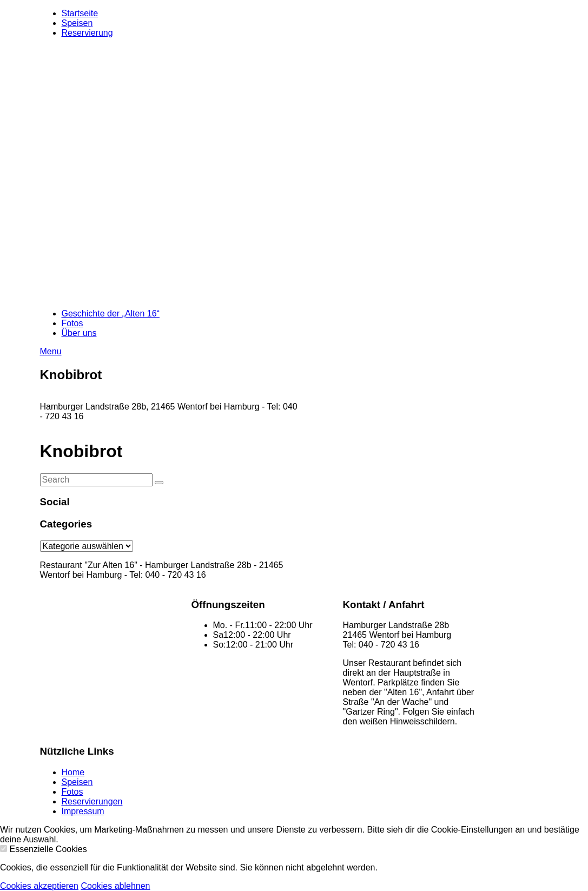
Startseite (80, 13)
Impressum (83, 811)
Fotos (72, 323)
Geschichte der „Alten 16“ (111, 313)
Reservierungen (92, 801)
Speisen (77, 23)
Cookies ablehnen (115, 886)
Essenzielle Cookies (48, 849)
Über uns (79, 333)
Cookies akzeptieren (39, 886)
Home (73, 772)
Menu (51, 351)
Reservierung (87, 33)
